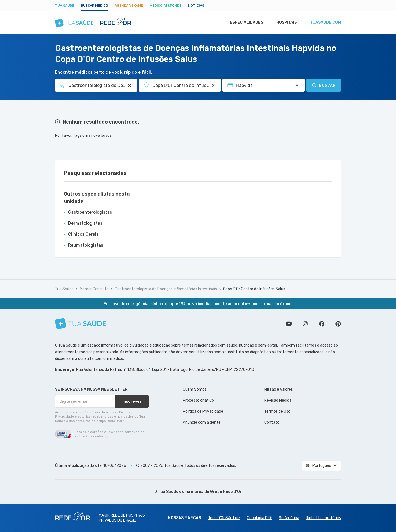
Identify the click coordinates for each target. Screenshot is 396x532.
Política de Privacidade (203, 411)
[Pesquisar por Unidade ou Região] (213, 86)
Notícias (196, 6)
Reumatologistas (86, 245)
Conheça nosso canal (289, 324)
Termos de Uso (277, 411)
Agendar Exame (129, 6)
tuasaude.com (325, 23)
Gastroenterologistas (90, 212)
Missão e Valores (279, 389)
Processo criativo (198, 400)
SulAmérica (289, 518)
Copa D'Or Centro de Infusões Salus (254, 289)
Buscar (324, 85)
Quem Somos (195, 389)
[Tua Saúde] (81, 324)
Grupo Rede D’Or (226, 492)
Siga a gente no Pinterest (338, 324)
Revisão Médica (278, 400)
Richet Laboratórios (323, 518)
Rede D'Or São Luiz (224, 518)
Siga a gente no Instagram (305, 324)
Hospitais (285, 23)
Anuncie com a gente (202, 422)
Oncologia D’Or (260, 518)
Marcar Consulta (94, 289)
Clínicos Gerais (83, 234)
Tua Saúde (65, 6)
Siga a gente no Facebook (322, 324)
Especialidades (244, 23)
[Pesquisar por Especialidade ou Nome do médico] (130, 86)
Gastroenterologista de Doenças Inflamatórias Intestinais (166, 289)
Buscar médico (94, 6)
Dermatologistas (85, 223)
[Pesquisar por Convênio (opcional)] (297, 86)
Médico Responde (166, 6)
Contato (272, 422)
